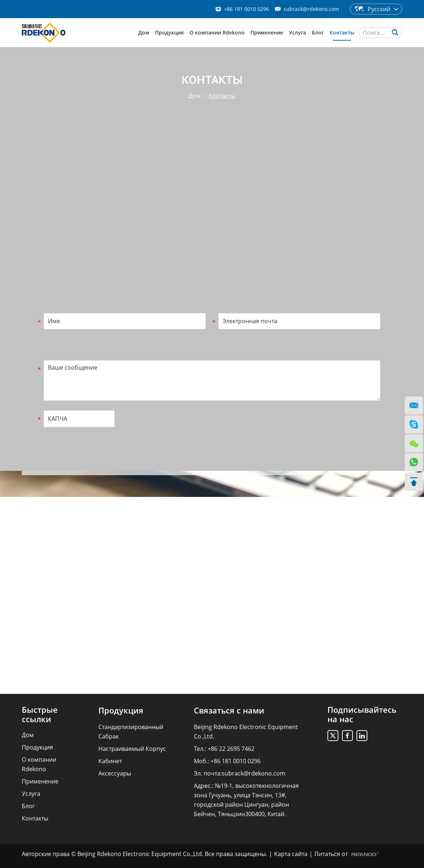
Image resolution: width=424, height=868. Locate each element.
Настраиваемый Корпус (132, 749)
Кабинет (110, 761)
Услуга (297, 32)
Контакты (342, 32)
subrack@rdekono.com (311, 9)
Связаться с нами (229, 710)
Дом (144, 32)
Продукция (169, 32)
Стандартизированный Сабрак (131, 732)
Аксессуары (115, 773)
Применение (267, 32)
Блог (318, 32)
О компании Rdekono (217, 32)
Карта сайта (291, 854)
